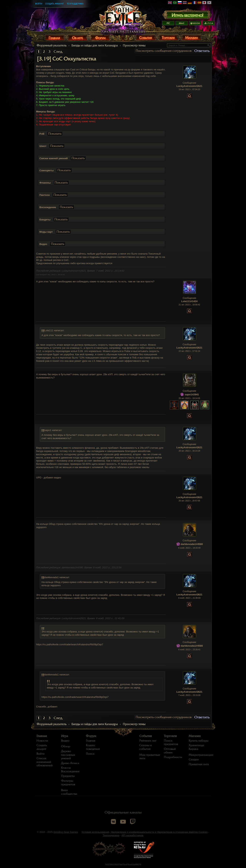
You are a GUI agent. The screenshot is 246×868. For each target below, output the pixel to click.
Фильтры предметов (68, 783)
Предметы (68, 776)
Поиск (90, 754)
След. (58, 52)
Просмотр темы (134, 45)
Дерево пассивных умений (68, 755)
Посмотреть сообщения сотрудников (164, 51)
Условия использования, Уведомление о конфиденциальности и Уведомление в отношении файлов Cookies (145, 832)
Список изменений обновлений (45, 762)
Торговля (170, 736)
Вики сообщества (69, 792)
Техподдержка (75, 4)
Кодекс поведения (93, 747)
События (146, 736)
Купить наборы (199, 741)
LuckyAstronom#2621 (189, 86)
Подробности (173, 757)
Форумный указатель (52, 45)
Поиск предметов (171, 742)
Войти (39, 4)
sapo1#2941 (192, 394)
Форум (91, 736)
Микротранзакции (201, 755)
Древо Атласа (70, 763)
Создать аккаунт (54, 4)
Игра (65, 736)
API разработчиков (132, 835)
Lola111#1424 (189, 301)
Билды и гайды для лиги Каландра (95, 45)
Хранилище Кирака (196, 747)
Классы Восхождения (70, 769)
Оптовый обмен (170, 751)
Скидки (194, 759)
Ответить (202, 51)
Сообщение (189, 83)
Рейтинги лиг (148, 741)
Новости (42, 741)
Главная (42, 736)
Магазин (195, 736)
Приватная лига (199, 764)
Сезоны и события (146, 747)
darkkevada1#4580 (192, 544)
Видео (65, 741)
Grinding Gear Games (66, 832)
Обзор (66, 746)
